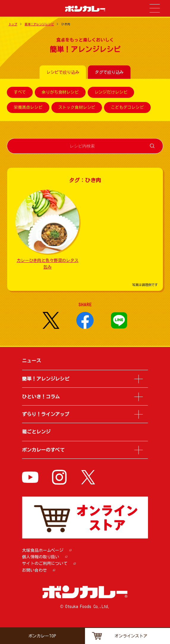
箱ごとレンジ (36, 432)
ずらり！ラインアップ (46, 414)
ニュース (31, 361)
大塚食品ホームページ (43, 550)
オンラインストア (131, 636)
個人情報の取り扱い (41, 557)
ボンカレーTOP (42, 636)
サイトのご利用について (45, 563)
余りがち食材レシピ (60, 92)
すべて (20, 92)
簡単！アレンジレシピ (39, 24)
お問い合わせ (34, 570)
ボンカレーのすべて (43, 450)
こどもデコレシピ (127, 108)
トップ (13, 24)
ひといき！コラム (41, 397)
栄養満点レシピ (28, 108)
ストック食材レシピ (77, 108)
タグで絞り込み (109, 72)
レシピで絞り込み (63, 72)
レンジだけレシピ (111, 92)
